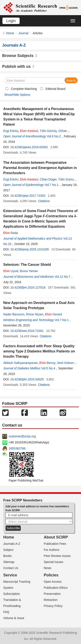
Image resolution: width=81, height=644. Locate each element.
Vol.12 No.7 (62, 277)
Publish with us (18, 67)
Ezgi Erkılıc (11, 179)
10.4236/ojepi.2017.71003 (28, 196)
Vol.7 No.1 (52, 185)
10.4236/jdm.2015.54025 (27, 379)
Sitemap (9, 562)
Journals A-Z (12, 544)
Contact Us (11, 568)
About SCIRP (56, 537)
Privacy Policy (53, 606)
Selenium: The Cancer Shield (27, 265)
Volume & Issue (14, 618)
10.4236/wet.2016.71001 (27, 331)
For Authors (52, 550)
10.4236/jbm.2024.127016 (28, 287)
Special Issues (54, 562)
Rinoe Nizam (35, 314)
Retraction (51, 600)
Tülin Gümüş (48, 131)
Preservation (52, 594)
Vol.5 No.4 (48, 368)
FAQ (6, 612)
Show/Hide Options (17, 95)
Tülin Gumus (67, 179)
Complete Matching (24, 89)
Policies (51, 575)
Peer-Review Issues (57, 556)
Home (10, 33)
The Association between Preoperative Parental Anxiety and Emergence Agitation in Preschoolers (40, 168)
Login (11, 21)
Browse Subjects (20, 56)
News (48, 568)
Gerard (54, 314)
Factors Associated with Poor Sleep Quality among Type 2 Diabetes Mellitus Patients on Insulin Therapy (39, 351)
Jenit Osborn (65, 363)
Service (10, 575)
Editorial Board (56, 89)
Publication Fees (55, 544)
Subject (8, 550)
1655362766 (17, 448)
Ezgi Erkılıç (11, 131)
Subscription (12, 594)
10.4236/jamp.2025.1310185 (30, 249)
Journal (23, 33)
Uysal (11, 271)
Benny (47, 363)
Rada (11, 233)
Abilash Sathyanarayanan (21, 363)
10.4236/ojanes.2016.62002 (29, 147)
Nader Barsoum (14, 314)
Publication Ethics (56, 588)
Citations (44, 201)
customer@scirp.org (22, 436)
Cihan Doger (48, 179)
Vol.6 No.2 (54, 136)
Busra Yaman (29, 271)
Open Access (53, 582)
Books (7, 556)
